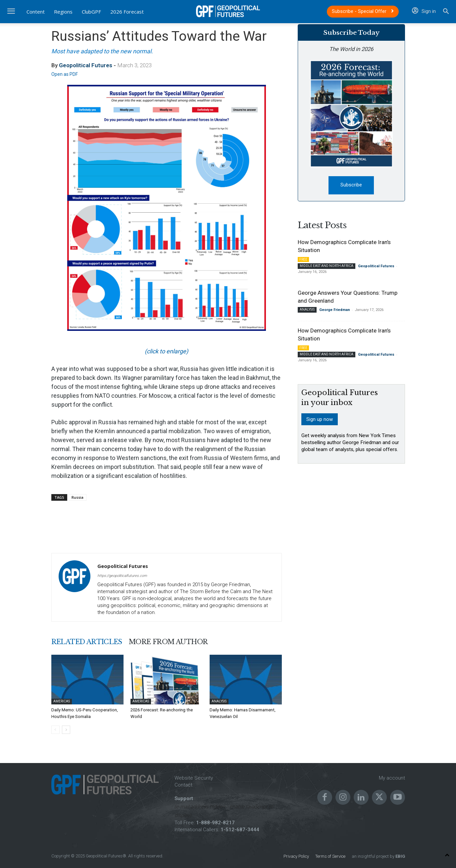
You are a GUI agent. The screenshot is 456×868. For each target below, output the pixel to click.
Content (36, 12)
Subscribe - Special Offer (363, 11)
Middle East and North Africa (327, 266)
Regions (63, 12)
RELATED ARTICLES (87, 642)
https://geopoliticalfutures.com (122, 576)
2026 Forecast (127, 12)
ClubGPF (91, 12)
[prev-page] (55, 730)
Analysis (219, 701)
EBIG (400, 856)
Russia (77, 497)
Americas (62, 701)
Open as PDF (65, 74)
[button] (446, 12)
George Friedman (335, 310)
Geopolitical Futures (86, 65)
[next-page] (66, 730)
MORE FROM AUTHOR (168, 642)
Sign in (424, 11)
